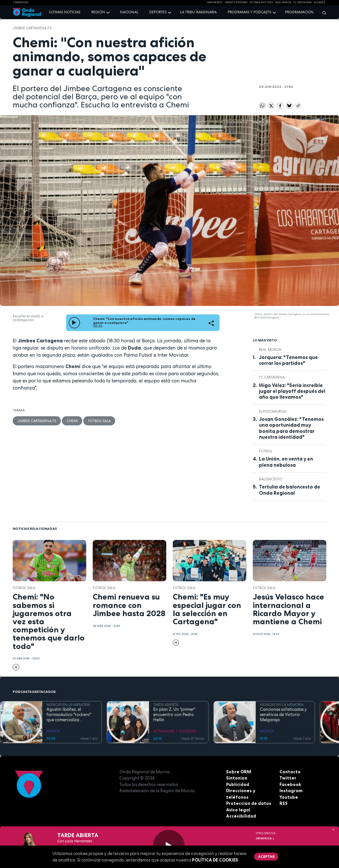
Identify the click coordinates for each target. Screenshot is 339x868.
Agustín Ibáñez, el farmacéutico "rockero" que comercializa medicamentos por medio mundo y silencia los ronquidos (71, 715)
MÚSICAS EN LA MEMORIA (68, 705)
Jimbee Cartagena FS (32, 28)
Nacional (129, 12)
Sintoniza (237, 778)
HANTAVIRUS (215, 2)
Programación (299, 12)
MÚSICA (53, 731)
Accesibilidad (241, 816)
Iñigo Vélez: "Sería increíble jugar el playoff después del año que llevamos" (292, 391)
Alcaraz (320, 2)
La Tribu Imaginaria (198, 12)
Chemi (72, 420)
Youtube (289, 797)
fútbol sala (98, 420)
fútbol (266, 451)
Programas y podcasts (250, 12)
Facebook (290, 784)
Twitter (288, 778)
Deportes (158, 12)
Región (98, 12)
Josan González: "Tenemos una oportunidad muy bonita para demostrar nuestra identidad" (291, 428)
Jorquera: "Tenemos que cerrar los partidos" (288, 360)
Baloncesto (271, 479)
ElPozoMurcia (272, 411)
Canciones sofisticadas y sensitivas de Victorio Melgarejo (283, 715)
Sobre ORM (238, 772)
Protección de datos (248, 803)
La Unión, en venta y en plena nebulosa (286, 462)
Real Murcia (283, 2)
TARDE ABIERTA (166, 705)
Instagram (291, 791)
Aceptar (265, 856)
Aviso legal (238, 810)
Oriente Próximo (236, 2)
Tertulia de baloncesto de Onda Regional (290, 490)
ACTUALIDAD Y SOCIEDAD (175, 731)
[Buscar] (323, 13)
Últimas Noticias (261, 2)
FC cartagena (302, 2)
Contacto (290, 772)
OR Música (265, 838)
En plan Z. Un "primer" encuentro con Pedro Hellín (174, 715)
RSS (283, 803)
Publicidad (238, 784)
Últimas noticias (65, 12)
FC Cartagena (272, 377)
